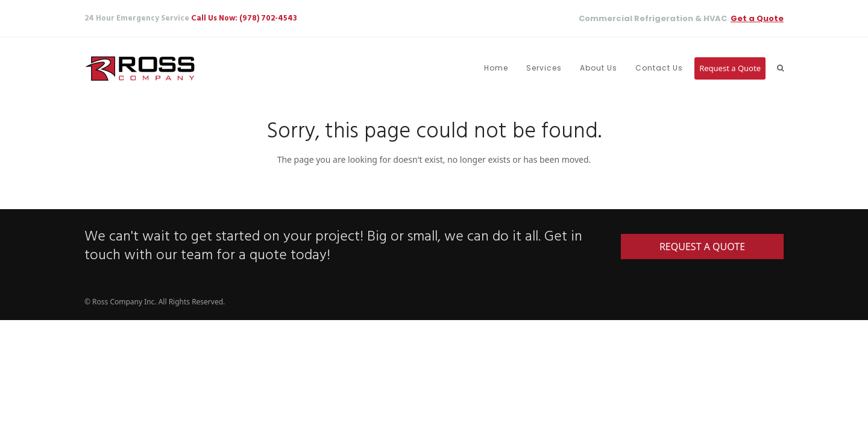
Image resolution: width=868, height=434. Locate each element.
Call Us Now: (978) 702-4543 (244, 18)
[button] (780, 68)
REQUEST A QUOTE (702, 247)
